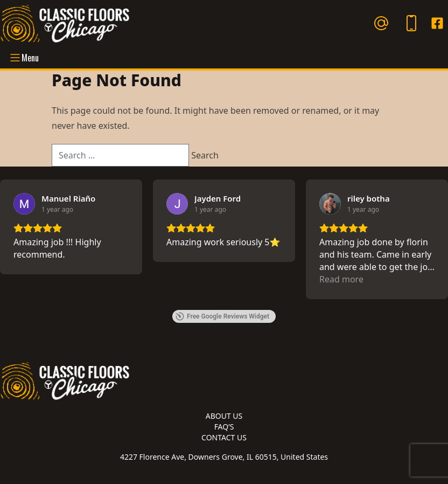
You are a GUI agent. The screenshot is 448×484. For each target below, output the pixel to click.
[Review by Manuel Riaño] (68, 198)
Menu (24, 58)
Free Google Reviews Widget (222, 316)
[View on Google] (24, 204)
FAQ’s (224, 427)
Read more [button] (341, 279)
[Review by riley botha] (369, 198)
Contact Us (224, 437)
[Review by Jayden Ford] (218, 198)
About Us (224, 416)
